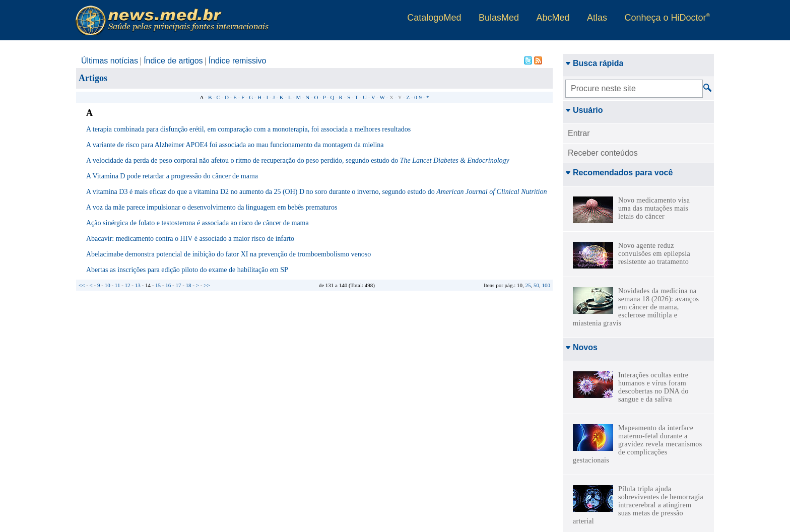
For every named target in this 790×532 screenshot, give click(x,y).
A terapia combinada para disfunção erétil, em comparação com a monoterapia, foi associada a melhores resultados (248, 129)
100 (546, 285)
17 (178, 285)
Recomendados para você (619, 173)
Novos (581, 347)
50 (536, 285)
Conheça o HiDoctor (667, 18)
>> (207, 285)
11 (118, 285)
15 (158, 285)
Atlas (597, 18)
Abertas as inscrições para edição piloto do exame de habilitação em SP (187, 270)
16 (168, 285)
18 (189, 285)
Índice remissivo (238, 61)
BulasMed (499, 18)
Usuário (584, 110)
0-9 (418, 97)
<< (82, 285)
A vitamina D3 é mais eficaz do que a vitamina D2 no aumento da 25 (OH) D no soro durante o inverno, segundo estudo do (317, 192)
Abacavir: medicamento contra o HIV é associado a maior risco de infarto (190, 239)
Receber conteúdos (603, 153)
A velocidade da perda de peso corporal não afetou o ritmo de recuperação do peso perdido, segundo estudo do (298, 160)
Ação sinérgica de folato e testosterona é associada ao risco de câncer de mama (197, 223)
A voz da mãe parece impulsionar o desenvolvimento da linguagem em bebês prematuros (212, 207)
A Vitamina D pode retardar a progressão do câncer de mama (172, 176)
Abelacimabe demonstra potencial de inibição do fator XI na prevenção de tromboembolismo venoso (228, 254)
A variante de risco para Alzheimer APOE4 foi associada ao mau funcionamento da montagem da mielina (235, 145)
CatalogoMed (434, 18)
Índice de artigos (173, 61)
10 (108, 285)
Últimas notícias (110, 61)
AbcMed (553, 18)
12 (128, 285)
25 (528, 285)
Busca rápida (594, 63)
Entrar (579, 133)
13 (138, 285)
